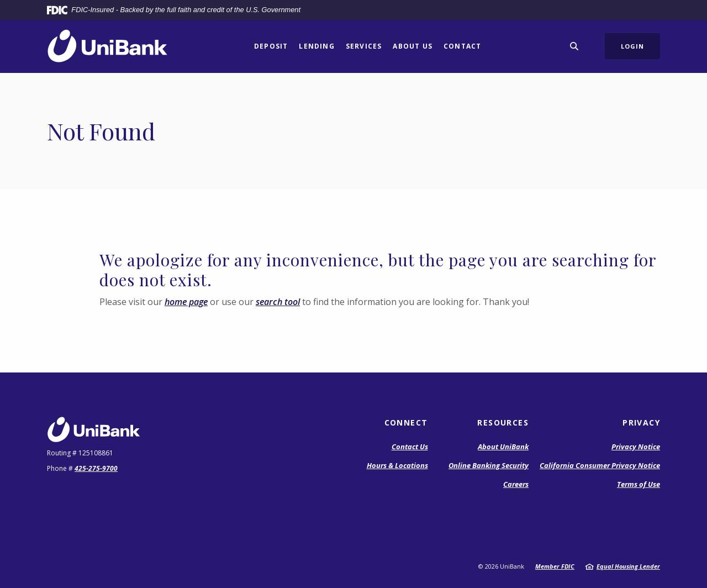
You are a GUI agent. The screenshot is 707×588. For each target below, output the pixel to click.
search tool (278, 302)
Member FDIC (555, 566)
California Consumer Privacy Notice (600, 465)
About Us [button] (413, 46)
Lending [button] (316, 46)
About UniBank (503, 447)
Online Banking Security (489, 465)
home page (186, 302)
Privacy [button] (641, 422)
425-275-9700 (96, 468)
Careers (516, 484)
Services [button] (364, 46)
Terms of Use (639, 484)
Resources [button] (503, 422)
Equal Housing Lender (628, 566)
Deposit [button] (271, 46)
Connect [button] (406, 422)
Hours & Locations (397, 465)
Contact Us (410, 447)
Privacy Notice (636, 447)
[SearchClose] (574, 46)
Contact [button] (462, 46)
